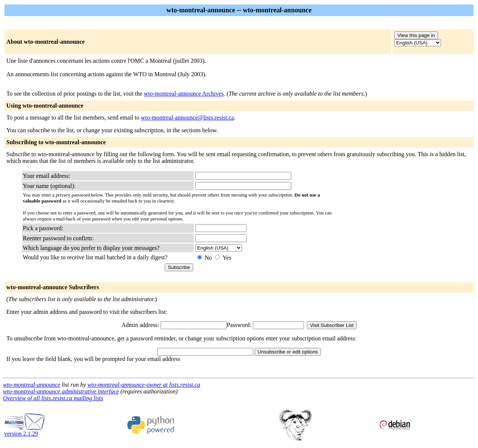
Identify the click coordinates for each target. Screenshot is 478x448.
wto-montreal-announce (32, 385)
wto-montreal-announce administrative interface (61, 391)
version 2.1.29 (25, 431)
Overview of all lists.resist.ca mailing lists (53, 398)
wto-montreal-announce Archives (184, 94)
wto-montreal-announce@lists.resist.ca (187, 118)
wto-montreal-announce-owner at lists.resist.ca (144, 385)
